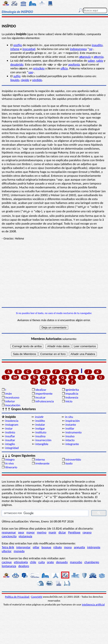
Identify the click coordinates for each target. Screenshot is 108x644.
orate (50, 562)
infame (15, 49)
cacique (7, 562)
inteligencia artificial (93, 604)
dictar (62, 532)
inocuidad (29, 49)
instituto (41, 432)
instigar (40, 428)
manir (52, 532)
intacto (70, 440)
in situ (69, 417)
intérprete (94, 547)
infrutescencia (45, 401)
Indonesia (72, 397)
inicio (69, 401)
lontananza (9, 566)
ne (91, 49)
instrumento (73, 432)
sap (31, 72)
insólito (40, 421)
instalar (40, 425)
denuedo (62, 562)
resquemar (9, 532)
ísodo (69, 463)
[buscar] (45, 513)
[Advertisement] (54, 274)
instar (9, 428)
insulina (40, 436)
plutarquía (25, 536)
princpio (39, 68)
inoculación (13, 405)
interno (40, 460)
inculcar (40, 397)
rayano (87, 532)
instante (71, 425)
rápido (25, 80)
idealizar (41, 390)
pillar (36, 547)
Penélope (74, 532)
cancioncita (9, 536)
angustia (79, 547)
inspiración (73, 421)
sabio (100, 61)
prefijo (18, 45)
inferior (10, 401)
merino (42, 532)
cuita (42, 562)
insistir (39, 417)
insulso (70, 436)
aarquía (85, 57)
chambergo (92, 562)
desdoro (24, 566)
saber (91, 61)
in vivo (9, 463)
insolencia (12, 421)
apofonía (74, 64)
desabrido (17, 64)
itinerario (11, 467)
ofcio (64, 68)
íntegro (10, 460)
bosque (46, 547)
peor (21, 532)
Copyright (37, 597)
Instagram (12, 425)
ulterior (7, 551)
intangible (42, 444)
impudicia (72, 394)
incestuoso (12, 397)
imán (8, 394)
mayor (31, 532)
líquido (15, 80)
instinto (10, 432)
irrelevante (42, 463)
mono (68, 547)
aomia (99, 57)
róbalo (58, 547)
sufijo (17, 76)
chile (33, 562)
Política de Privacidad (17, 597)
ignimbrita (72, 390)
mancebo (76, 562)
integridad (12, 448)
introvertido (73, 460)
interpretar (23, 547)
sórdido (37, 80)
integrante (72, 444)
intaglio (10, 444)
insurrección (43, 440)
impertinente (44, 394)
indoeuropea (78, 49)
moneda (19, 551)
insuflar (10, 436)
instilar (70, 428)
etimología (21, 562)
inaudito (97, 45)
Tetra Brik (8, 547)
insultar (10, 440)
